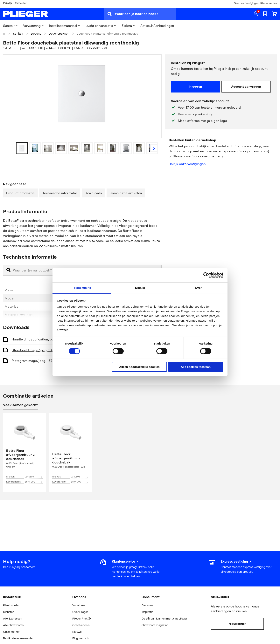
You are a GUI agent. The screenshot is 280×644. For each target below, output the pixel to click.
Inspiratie (147, 612)
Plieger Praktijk (82, 618)
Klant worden (12, 605)
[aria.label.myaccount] (256, 14)
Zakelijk (7, 3)
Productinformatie (20, 193)
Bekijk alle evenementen (19, 638)
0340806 (80, 477)
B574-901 (34, 482)
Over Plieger (80, 612)
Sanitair (18, 34)
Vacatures (79, 605)
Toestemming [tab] (82, 288)
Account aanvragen (246, 86)
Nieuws (77, 632)
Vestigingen (252, 3)
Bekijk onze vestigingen (187, 164)
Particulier (21, 3)
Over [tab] (198, 288)
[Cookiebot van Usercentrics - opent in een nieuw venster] (206, 275)
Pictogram (35, 361)
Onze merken (12, 632)
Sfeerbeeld (35, 350)
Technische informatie (60, 193)
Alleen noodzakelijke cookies (139, 367)
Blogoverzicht (81, 638)
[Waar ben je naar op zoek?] (145, 14)
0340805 (34, 477)
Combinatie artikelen (126, 193)
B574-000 (80, 482)
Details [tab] (140, 288)
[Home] (4, 34)
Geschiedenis (81, 625)
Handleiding (40, 339)
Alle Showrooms (13, 625)
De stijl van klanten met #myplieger (164, 618)
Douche (36, 34)
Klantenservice (269, 3)
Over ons (239, 3)
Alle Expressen (13, 618)
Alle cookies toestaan (196, 367)
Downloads (93, 193)
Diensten (9, 612)
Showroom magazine (155, 625)
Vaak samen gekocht (20, 405)
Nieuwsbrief (237, 624)
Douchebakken (59, 34)
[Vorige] (154, 148)
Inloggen (195, 86)
